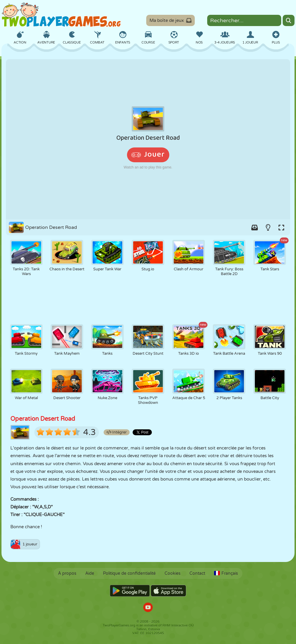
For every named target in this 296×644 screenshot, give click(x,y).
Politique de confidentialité (129, 573)
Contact (197, 573)
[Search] (289, 20)
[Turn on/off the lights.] (268, 227)
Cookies (173, 573)
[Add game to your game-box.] (255, 227)
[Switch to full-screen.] (281, 227)
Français (226, 573)
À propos (67, 573)
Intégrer (117, 432)
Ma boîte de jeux (170, 20)
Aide (90, 573)
